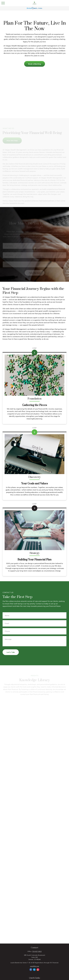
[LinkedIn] (34, 970)
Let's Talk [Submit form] (11, 652)
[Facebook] (31, 970)
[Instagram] (38, 970)
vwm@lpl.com (34, 966)
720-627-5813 (37, 951)
